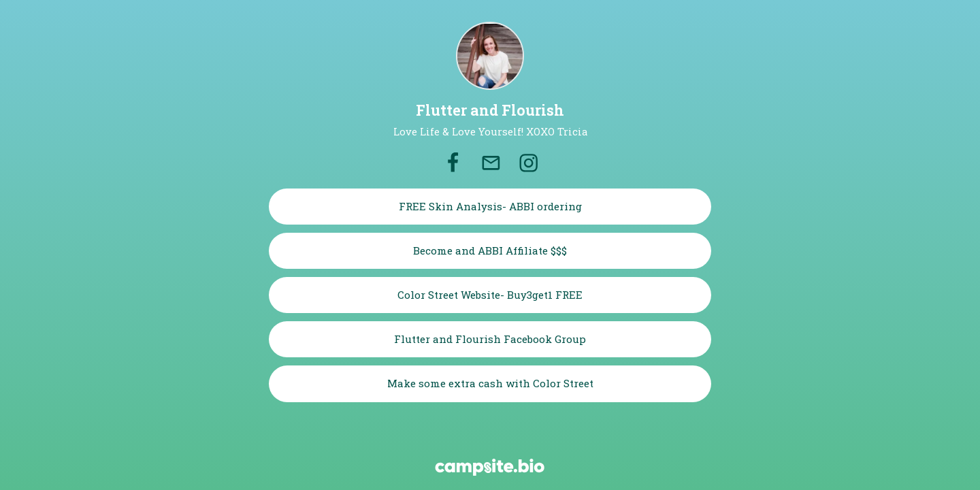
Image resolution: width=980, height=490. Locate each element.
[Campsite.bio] (490, 467)
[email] (491, 163)
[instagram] (528, 163)
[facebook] (453, 163)
